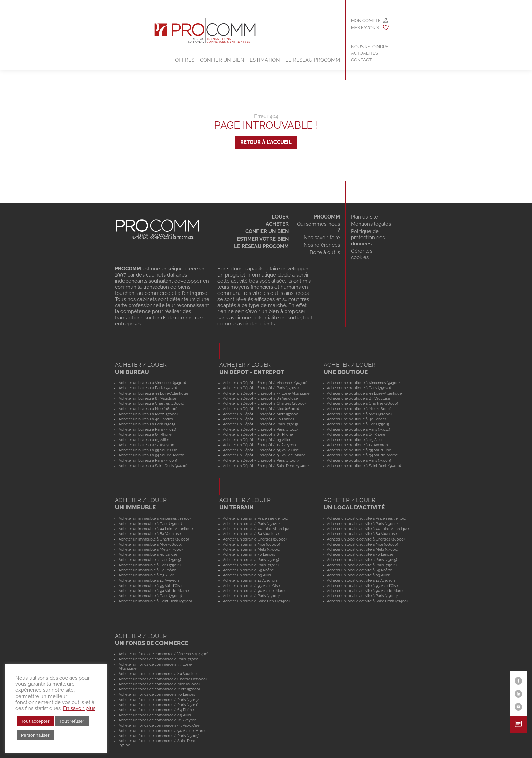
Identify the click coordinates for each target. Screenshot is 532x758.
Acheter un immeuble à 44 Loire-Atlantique (156, 529)
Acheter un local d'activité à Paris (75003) (362, 596)
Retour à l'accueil (266, 142)
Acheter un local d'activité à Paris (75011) (362, 565)
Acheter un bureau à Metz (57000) (148, 414)
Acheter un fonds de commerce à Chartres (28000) (163, 679)
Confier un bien (222, 60)
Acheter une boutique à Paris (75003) (359, 460)
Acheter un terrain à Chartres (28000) (255, 539)
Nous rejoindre (370, 47)
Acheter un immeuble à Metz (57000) (151, 549)
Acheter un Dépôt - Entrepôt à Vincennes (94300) (265, 383)
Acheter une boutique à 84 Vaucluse (358, 398)
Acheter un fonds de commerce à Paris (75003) (159, 736)
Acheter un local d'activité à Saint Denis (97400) (367, 601)
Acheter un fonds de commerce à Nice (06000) (159, 684)
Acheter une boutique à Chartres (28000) (363, 403)
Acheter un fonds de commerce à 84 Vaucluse (159, 674)
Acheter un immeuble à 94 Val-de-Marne (154, 591)
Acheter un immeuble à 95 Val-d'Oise (150, 586)
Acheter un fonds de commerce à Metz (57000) (159, 689)
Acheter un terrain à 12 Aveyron (250, 580)
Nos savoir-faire (322, 238)
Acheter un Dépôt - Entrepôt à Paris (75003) (261, 460)
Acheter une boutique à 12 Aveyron (357, 445)
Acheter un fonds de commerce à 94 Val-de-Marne (163, 731)
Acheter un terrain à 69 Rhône (248, 570)
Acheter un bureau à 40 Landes (146, 419)
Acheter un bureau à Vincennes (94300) (152, 383)
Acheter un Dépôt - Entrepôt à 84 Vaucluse (260, 398)
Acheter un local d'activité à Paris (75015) (362, 560)
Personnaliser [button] (35, 735)
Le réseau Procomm (261, 246)
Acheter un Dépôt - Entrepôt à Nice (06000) (261, 409)
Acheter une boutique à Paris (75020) (359, 388)
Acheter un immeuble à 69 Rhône (147, 570)
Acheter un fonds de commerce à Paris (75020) (159, 659)
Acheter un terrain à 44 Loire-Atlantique (257, 529)
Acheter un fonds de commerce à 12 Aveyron (158, 720)
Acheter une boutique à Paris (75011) (358, 429)
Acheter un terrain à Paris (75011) (251, 565)
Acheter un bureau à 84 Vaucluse (147, 398)
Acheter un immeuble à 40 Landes (148, 554)
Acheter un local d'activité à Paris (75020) (362, 524)
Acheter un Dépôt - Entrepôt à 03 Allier (257, 440)
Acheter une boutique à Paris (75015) (359, 424)
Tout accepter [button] (35, 721)
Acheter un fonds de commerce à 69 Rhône (156, 710)
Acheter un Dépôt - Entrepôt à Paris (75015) (260, 424)
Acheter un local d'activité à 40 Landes (360, 554)
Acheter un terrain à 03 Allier (247, 575)
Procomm (327, 217)
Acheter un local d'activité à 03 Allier (358, 575)
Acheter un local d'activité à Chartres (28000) (366, 539)
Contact (361, 60)
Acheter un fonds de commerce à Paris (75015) (159, 700)
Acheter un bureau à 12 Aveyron (146, 445)
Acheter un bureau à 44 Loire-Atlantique (153, 393)
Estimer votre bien (263, 239)
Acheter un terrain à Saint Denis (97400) (256, 601)
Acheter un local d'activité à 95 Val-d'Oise (362, 586)
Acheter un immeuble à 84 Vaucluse (150, 534)
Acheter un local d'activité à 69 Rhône (359, 570)
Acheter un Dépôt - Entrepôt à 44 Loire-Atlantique (266, 393)
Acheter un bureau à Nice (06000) (148, 409)
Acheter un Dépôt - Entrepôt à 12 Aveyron (259, 445)
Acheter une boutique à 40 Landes (357, 419)
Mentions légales (371, 224)
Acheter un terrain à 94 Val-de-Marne (255, 591)
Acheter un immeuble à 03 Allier (146, 575)
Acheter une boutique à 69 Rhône (356, 434)
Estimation (265, 60)
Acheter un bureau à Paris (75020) (148, 388)
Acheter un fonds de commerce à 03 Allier (155, 715)
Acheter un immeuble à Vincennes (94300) (155, 518)
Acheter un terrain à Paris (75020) (251, 524)
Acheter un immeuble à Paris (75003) (150, 596)
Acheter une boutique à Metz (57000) (359, 414)
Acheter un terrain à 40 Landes (249, 554)
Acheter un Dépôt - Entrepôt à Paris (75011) (260, 429)
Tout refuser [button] (72, 721)
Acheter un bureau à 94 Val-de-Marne (151, 455)
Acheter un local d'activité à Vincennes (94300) (367, 518)
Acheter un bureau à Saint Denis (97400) (153, 466)
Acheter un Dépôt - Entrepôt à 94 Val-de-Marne (264, 455)
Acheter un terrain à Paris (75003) (251, 596)
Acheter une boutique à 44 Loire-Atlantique (364, 393)
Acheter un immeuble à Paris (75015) (150, 560)
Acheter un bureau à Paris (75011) (147, 429)
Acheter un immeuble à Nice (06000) (150, 544)
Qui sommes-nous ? (318, 227)
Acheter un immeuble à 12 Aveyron (149, 580)
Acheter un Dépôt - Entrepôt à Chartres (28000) (264, 403)
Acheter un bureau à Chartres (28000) (151, 403)
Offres (185, 60)
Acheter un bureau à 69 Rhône (145, 434)
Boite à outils (325, 252)
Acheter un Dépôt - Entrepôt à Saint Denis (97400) (266, 466)
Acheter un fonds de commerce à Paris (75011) (159, 705)
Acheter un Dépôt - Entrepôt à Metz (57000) (261, 414)
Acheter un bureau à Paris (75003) (148, 460)
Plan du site (364, 217)
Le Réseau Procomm (313, 60)
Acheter (277, 224)
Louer (280, 217)
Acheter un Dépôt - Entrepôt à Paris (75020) (261, 388)
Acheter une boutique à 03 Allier (355, 440)
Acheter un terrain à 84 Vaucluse (251, 534)
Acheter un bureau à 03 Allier (144, 440)
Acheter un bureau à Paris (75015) (148, 424)
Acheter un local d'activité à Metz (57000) (363, 549)
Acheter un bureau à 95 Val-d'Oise (148, 450)
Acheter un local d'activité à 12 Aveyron (361, 580)
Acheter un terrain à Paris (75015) (251, 560)
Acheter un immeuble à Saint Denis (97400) (155, 601)
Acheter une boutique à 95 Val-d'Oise (359, 450)
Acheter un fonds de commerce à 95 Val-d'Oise (159, 725)
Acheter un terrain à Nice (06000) (251, 544)
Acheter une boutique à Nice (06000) (359, 409)
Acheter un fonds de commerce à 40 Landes (157, 694)
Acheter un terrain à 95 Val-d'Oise (251, 586)
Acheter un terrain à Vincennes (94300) (256, 518)
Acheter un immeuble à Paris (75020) (150, 524)
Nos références (322, 245)
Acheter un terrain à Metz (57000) (252, 549)
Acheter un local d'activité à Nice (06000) (363, 544)
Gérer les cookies (362, 254)
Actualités (364, 53)
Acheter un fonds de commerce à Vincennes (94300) (164, 654)
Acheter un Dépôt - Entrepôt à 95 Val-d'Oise (261, 450)
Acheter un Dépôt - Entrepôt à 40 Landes (259, 419)
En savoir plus (79, 708)
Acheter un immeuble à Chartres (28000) (154, 539)
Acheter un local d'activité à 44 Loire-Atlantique (368, 529)
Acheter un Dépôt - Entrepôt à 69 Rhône (258, 434)
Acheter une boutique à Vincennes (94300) (363, 383)
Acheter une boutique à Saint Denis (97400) (364, 466)
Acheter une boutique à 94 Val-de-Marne (362, 455)
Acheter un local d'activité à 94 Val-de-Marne (366, 591)
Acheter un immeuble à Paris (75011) (150, 565)
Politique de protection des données (368, 238)
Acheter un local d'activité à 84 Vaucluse (362, 534)
